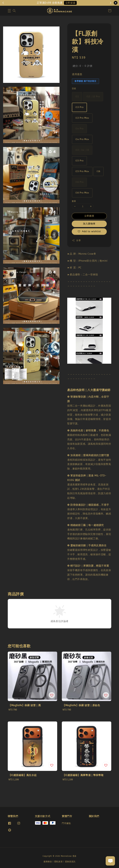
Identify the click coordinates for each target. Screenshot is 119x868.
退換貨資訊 (70, 862)
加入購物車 (89, 224)
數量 (74, 201)
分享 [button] (76, 240)
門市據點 (66, 823)
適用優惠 (77, 74)
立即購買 (89, 216)
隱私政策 (58, 862)
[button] (9, 11)
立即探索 (70, 3)
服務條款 (48, 862)
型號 (74, 89)
